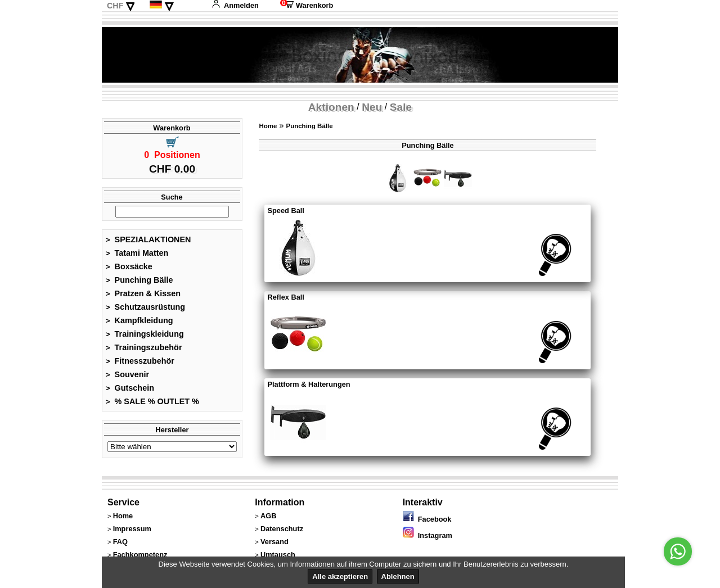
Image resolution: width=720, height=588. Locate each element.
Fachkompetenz (140, 555)
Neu (372, 107)
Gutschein (130, 388)
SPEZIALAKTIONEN (148, 239)
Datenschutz (282, 529)
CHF (115, 6)
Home (268, 126)
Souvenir (127, 374)
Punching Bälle (139, 280)
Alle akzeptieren (340, 576)
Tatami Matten (137, 253)
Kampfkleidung (139, 320)
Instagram (427, 535)
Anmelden (235, 5)
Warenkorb (307, 5)
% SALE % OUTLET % (152, 401)
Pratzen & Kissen (143, 293)
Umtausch (278, 555)
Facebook (427, 519)
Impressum (132, 529)
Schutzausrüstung (145, 307)
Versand (274, 542)
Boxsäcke (129, 266)
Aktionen (331, 107)
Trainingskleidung (145, 334)
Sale (401, 107)
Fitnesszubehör (140, 361)
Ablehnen (398, 576)
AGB (268, 516)
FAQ (120, 542)
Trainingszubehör (144, 347)
